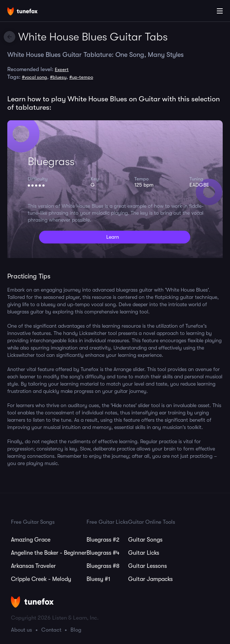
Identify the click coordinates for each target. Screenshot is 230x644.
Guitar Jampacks (150, 579)
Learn (113, 237)
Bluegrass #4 (103, 553)
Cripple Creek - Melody (41, 579)
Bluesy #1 (98, 579)
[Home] (29, 12)
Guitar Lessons (147, 566)
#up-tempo (81, 77)
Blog (76, 630)
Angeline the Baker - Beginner (49, 553)
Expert (62, 69)
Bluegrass (51, 161)
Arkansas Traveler (33, 566)
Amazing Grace (31, 540)
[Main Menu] (220, 11)
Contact (51, 630)
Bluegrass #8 (103, 566)
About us (22, 630)
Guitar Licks (144, 553)
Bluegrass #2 (103, 540)
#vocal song (34, 77)
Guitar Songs (145, 540)
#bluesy (58, 77)
